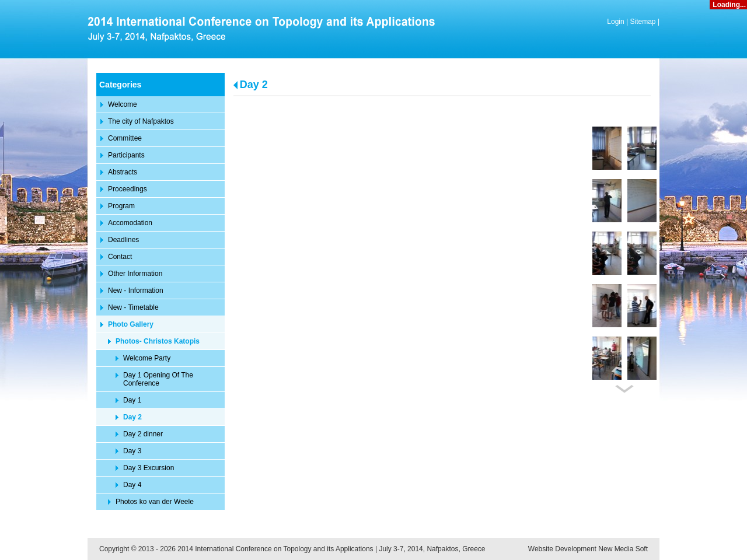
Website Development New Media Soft (588, 549)
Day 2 (254, 85)
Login (615, 22)
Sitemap (643, 22)
